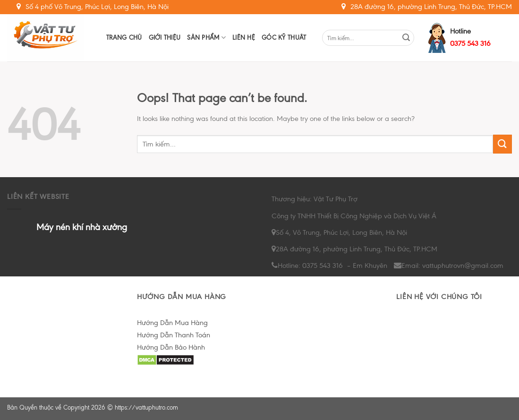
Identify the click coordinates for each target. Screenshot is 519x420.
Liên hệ (244, 38)
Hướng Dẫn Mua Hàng (172, 323)
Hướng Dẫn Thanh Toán (174, 335)
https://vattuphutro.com (146, 407)
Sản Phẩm (206, 38)
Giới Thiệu (165, 38)
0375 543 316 (470, 43)
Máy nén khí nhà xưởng (82, 227)
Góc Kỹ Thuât (284, 38)
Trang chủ (124, 38)
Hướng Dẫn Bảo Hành (171, 347)
